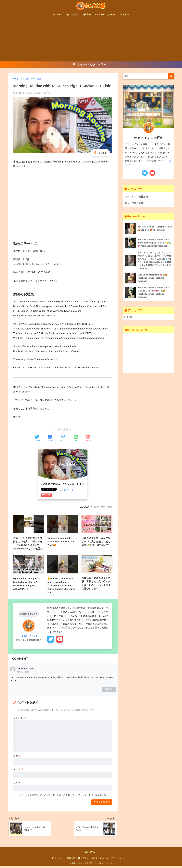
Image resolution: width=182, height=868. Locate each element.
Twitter (51, 645)
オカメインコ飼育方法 (79, 15)
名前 (17, 758)
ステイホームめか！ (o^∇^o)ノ (91, 65)
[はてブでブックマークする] (63, 439)
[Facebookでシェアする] (50, 439)
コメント (20, 719)
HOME (91, 854)
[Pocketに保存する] (88, 439)
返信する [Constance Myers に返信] (109, 691)
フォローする (66, 490)
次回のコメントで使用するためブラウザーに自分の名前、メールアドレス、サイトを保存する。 (62, 796)
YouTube (60, 645)
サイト (17, 784)
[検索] (171, 76)
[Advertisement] (91, 40)
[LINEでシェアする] (76, 439)
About (124, 15)
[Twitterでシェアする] (37, 439)
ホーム (58, 15)
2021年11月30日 (23, 674)
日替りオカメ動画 (105, 15)
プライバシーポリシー (121, 860)
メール (18, 771)
